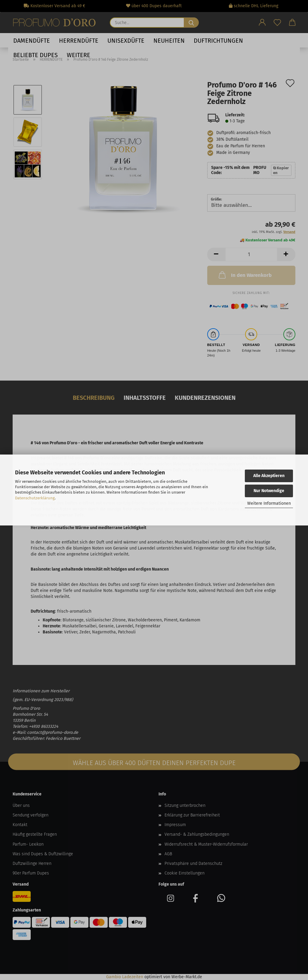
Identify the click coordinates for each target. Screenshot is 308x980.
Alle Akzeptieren (269, 476)
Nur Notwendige (269, 491)
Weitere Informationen (269, 503)
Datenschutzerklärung (35, 498)
